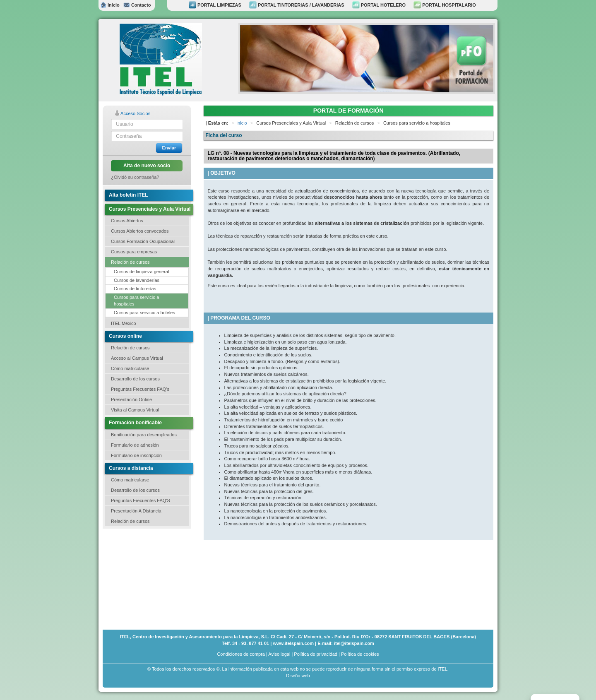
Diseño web (298, 676)
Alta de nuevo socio (147, 166)
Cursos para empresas (134, 252)
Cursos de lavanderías (137, 280)
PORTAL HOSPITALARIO (445, 5)
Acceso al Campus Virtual (137, 358)
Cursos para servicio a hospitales (136, 301)
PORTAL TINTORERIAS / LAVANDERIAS (297, 5)
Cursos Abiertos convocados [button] (140, 231)
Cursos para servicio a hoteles (144, 313)
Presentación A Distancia (136, 511)
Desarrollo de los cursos (135, 379)
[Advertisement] (144, 578)
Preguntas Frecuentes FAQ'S (141, 500)
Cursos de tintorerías (135, 289)
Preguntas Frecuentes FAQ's (140, 389)
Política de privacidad (316, 654)
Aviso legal (279, 654)
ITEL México (124, 323)
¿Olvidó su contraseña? (135, 177)
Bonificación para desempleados (144, 435)
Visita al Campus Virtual (135, 410)
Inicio (110, 5)
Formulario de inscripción (136, 455)
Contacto (137, 5)
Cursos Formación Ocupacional (143, 241)
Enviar (169, 148)
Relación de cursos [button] (130, 262)
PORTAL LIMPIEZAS (215, 5)
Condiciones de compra (241, 654)
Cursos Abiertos (127, 221)
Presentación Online (131, 399)
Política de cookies (360, 654)
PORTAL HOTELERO (379, 5)
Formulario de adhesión (135, 445)
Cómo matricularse (130, 368)
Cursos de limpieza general (141, 272)
